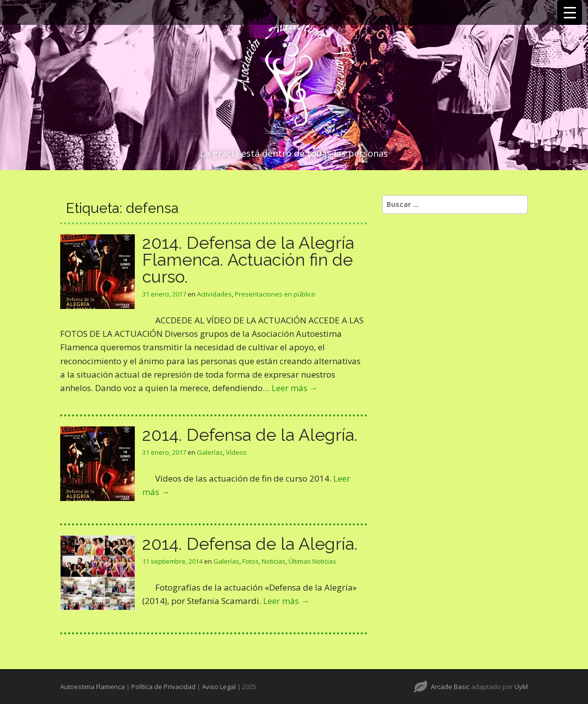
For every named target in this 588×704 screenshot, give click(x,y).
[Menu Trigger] (570, 12)
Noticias (274, 561)
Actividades (214, 294)
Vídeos (236, 452)
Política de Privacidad (163, 687)
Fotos (250, 561)
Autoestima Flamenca (93, 687)
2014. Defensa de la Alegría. (250, 435)
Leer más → (295, 388)
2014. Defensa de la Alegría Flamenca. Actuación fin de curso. (248, 260)
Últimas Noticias (312, 561)
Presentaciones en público (275, 294)
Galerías (210, 452)
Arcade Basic (450, 687)
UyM (521, 687)
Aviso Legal (219, 687)
